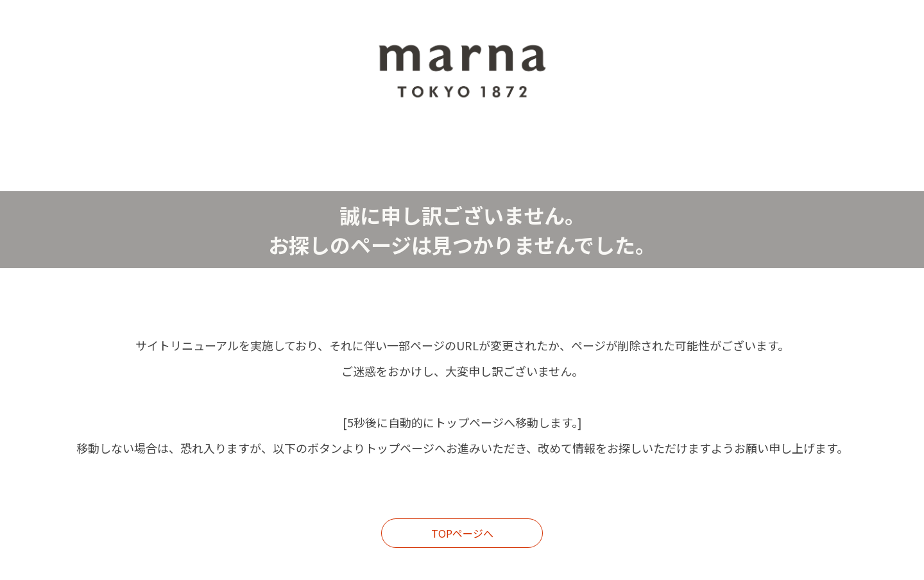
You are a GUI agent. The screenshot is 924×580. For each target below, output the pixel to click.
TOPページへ (462, 533)
